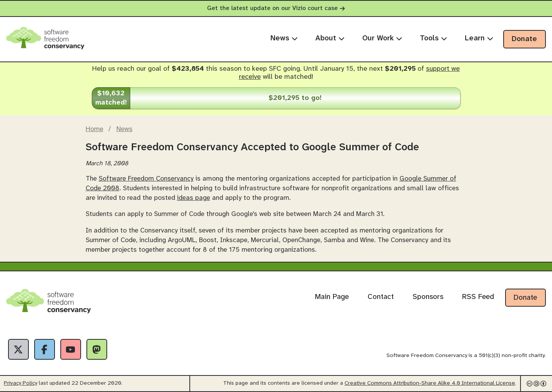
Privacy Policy (21, 383)
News (124, 129)
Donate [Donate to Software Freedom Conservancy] (525, 298)
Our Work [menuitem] (382, 38)
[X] (18, 349)
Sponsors (428, 297)
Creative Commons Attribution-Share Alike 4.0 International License (430, 383)
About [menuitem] (330, 38)
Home (94, 129)
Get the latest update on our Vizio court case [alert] (276, 8)
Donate (524, 39)
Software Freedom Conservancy (146, 179)
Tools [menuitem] (433, 38)
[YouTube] (71, 349)
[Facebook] (45, 349)
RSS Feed (478, 297)
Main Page (332, 297)
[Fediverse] (97, 349)
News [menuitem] (284, 38)
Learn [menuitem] (479, 38)
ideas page (194, 198)
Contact (381, 297)
